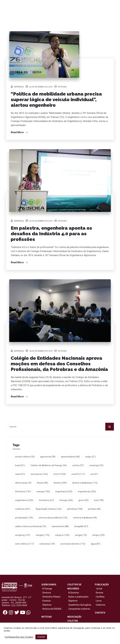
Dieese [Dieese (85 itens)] (42, 483)
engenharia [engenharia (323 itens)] (64, 492)
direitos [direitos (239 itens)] (60, 483)
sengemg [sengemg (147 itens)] (23, 535)
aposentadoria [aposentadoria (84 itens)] (70, 457)
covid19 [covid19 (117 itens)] (78, 474)
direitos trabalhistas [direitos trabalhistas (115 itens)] (85, 483)
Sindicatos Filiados (51, 597)
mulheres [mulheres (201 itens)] (23, 509)
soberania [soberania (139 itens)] (47, 544)
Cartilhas (100, 597)
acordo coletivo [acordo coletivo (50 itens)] (25, 457)
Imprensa (19, 87)
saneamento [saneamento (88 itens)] (60, 526)
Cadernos (101, 605)
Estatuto (46, 601)
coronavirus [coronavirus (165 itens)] (39, 474)
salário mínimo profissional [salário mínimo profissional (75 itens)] (31, 526)
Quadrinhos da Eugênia (79, 605)
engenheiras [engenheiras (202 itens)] (87, 492)
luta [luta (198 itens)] (99, 500)
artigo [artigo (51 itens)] (90, 457)
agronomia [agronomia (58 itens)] (48, 457)
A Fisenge (47, 589)
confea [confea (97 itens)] (78, 465)
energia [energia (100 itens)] (43, 492)
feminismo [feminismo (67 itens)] (46, 500)
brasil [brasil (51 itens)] (20, 465)
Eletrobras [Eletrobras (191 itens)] (23, 492)
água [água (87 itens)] (96, 544)
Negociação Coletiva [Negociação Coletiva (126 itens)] (49, 509)
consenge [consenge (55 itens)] (96, 465)
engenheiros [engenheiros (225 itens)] (24, 500)
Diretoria (46, 593)
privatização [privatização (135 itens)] (24, 518)
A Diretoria (73, 593)
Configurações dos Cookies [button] (19, 637)
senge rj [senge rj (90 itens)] (99, 535)
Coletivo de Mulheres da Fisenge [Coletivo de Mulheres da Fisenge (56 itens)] (49, 465)
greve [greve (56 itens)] (84, 500)
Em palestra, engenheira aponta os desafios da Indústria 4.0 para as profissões (51, 234)
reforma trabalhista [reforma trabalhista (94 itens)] (85, 518)
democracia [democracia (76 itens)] (23, 483)
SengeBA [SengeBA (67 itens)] (81, 526)
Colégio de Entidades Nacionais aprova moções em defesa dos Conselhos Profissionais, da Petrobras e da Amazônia (59, 364)
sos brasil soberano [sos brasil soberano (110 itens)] (73, 544)
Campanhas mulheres (79, 609)
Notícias (62, 87)
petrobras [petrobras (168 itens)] (75, 509)
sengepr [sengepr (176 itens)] (43, 535)
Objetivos (46, 605)
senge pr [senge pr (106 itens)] (62, 535)
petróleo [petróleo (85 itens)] (94, 509)
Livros (99, 601)
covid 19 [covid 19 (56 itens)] (60, 474)
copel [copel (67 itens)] (20, 474)
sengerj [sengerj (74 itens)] (81, 535)
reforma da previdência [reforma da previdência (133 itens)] (53, 518)
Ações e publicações (78, 597)
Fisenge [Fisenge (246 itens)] (66, 500)
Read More (19, 132)
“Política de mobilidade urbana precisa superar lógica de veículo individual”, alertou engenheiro (56, 100)
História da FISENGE (51, 609)
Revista (99, 593)
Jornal (99, 589)
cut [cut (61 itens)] (94, 474)
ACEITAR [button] (41, 637)
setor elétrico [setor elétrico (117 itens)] (25, 544)
